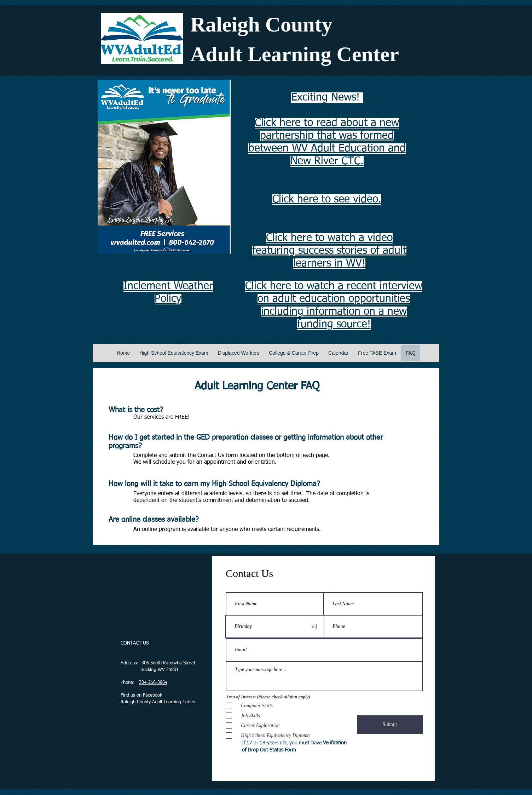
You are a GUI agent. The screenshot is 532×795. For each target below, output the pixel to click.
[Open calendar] (314, 627)
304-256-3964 (153, 683)
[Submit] (390, 725)
